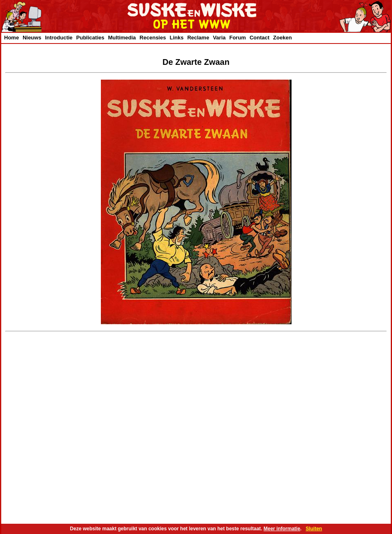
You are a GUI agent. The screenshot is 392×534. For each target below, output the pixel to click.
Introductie (59, 38)
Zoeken (283, 38)
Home (11, 38)
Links (177, 38)
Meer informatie (282, 529)
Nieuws (32, 38)
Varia (219, 38)
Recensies (153, 38)
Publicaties (90, 38)
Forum (237, 38)
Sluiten (314, 529)
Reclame (198, 38)
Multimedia (122, 38)
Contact (260, 38)
